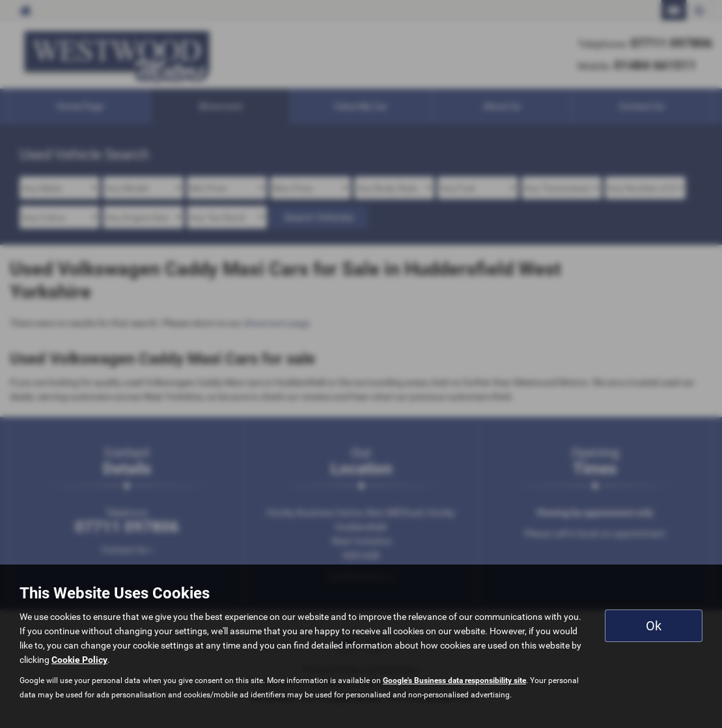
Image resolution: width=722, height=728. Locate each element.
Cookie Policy (79, 660)
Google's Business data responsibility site (454, 680)
